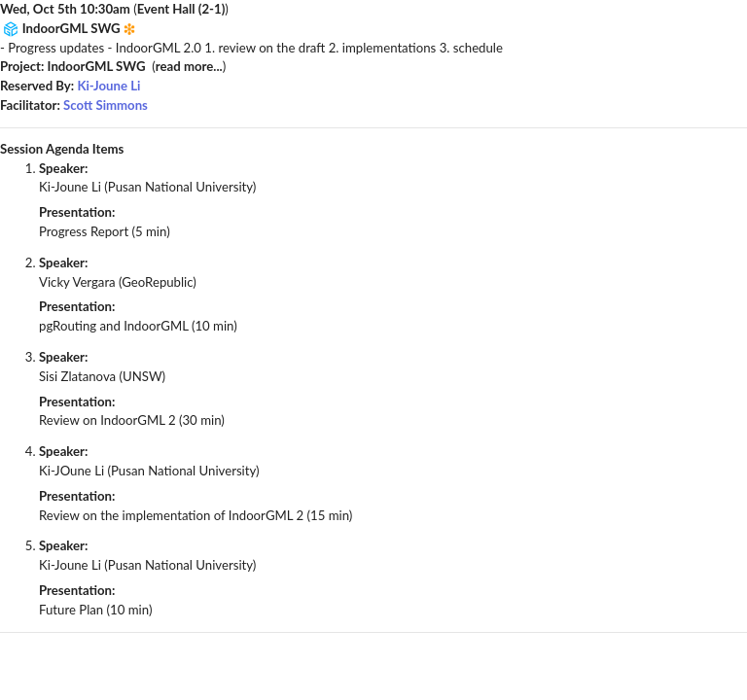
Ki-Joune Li (108, 86)
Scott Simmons (106, 105)
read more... (189, 66)
